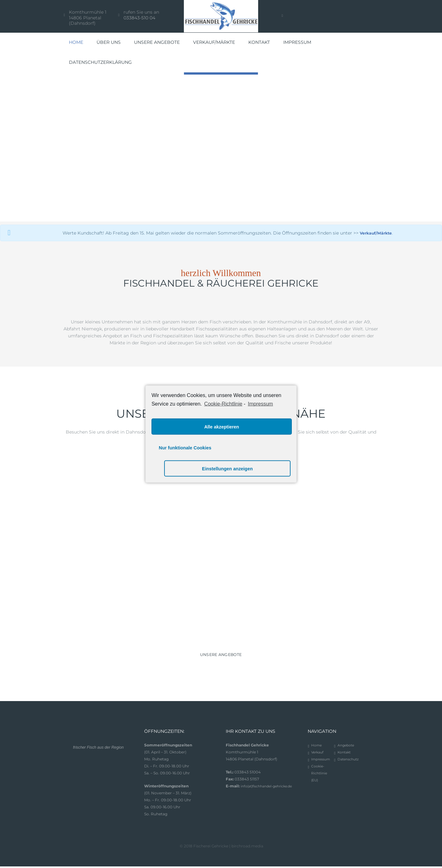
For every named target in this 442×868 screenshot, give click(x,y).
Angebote (347, 747)
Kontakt (345, 754)
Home (317, 747)
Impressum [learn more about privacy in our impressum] (261, 414)
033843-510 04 (139, 18)
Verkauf (318, 754)
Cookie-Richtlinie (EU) (320, 782)
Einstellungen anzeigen (257, 458)
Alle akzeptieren (222, 437)
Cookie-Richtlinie (223, 414)
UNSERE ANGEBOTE (221, 656)
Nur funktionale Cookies (185, 458)
